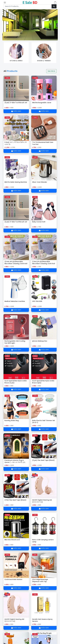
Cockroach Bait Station (13, 579)
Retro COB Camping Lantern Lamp (43, 541)
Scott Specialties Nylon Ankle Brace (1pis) (43, 382)
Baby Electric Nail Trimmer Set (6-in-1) (44, 422)
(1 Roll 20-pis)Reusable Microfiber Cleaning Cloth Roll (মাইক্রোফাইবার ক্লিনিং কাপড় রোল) (44, 263)
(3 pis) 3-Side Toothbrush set (16, 103)
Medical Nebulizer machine (15, 301)
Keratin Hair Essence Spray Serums (42, 620)
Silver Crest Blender (40, 182)
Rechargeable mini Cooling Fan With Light (15, 342)
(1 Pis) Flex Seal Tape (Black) (15, 500)
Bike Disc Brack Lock (12, 540)
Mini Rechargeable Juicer (42, 103)
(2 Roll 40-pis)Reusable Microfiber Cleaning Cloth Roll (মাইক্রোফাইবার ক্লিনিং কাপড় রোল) (16, 263)
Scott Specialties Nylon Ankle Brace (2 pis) (16, 382)
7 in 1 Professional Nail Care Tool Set (43, 143)
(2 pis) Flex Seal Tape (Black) (43, 460)
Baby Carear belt (39, 222)
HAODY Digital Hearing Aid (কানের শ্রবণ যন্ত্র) (42, 501)
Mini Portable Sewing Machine (16, 182)
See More (51, 71)
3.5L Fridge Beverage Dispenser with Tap (40, 580)
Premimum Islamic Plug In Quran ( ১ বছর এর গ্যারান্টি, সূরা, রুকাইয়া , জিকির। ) (15, 461)
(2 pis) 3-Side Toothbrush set (16, 222)
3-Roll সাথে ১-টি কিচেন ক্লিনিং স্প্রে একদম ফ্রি (16, 143)
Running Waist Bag (12, 420)
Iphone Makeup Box (40, 341)
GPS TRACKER (37, 301)
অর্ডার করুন (16, 111)
